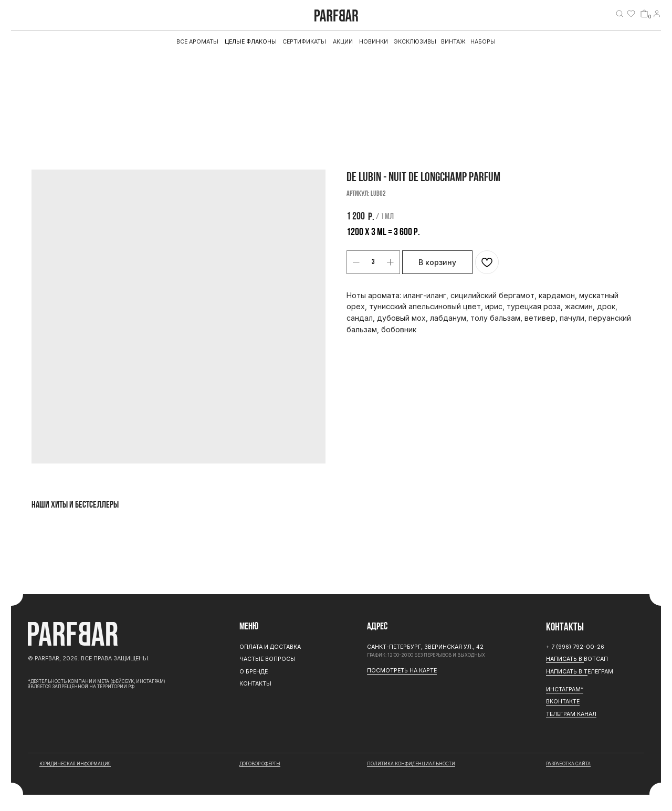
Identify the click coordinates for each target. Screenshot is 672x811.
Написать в (565, 659)
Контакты (255, 684)
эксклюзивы (415, 42)
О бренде (254, 672)
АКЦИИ (343, 42)
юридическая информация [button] (75, 764)
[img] (619, 14)
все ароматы (197, 42)
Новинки (374, 42)
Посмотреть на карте (402, 671)
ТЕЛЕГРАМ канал (571, 714)
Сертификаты (304, 42)
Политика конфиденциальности (411, 764)
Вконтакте (563, 702)
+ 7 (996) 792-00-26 (575, 647)
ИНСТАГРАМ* (565, 689)
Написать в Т (567, 672)
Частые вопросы (267, 659)
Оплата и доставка (270, 647)
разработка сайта (568, 764)
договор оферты (260, 764)
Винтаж (453, 42)
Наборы (483, 42)
